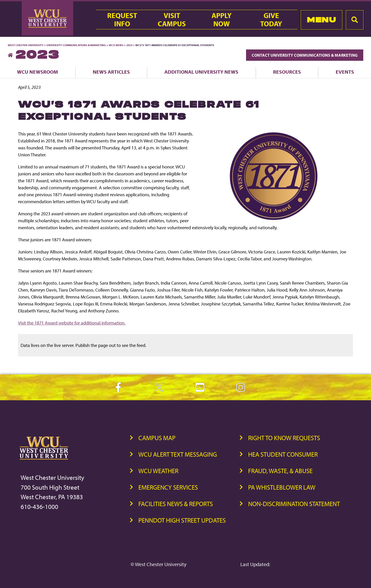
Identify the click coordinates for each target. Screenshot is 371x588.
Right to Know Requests (284, 438)
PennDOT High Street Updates (182, 520)
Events (345, 72)
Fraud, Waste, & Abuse (280, 471)
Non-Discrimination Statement (294, 504)
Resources (287, 72)
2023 (129, 45)
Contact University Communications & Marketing (305, 55)
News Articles (111, 72)
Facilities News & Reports (176, 504)
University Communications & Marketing (76, 45)
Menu (321, 20)
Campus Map (157, 438)
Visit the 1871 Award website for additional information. (72, 323)
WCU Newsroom (37, 72)
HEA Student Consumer (283, 454)
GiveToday (271, 20)
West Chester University (26, 45)
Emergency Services (168, 487)
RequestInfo (122, 20)
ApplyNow (222, 20)
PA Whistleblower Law (282, 487)
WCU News (116, 45)
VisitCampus (172, 20)
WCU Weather (158, 471)
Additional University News (201, 72)
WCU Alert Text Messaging (178, 454)
